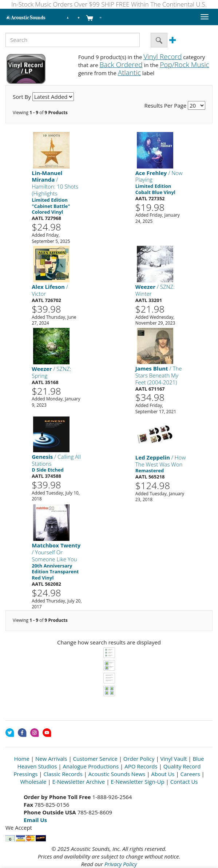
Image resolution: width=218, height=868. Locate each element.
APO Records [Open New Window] (141, 766)
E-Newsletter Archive (79, 782)
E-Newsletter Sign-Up (137, 782)
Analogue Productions (91, 766)
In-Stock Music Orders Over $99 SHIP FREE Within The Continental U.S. (109, 4)
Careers (190, 774)
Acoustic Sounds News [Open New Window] (117, 774)
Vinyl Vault (174, 759)
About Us (163, 774)
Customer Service (95, 759)
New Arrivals (51, 759)
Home (22, 759)
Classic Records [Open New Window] (63, 774)
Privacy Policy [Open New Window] (121, 864)
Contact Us (184, 782)
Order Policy (139, 759)
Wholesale (33, 782)
